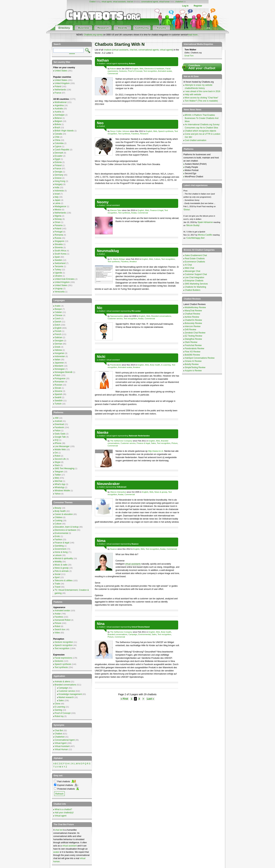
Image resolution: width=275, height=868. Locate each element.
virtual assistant (113, 205)
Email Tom (189, 56)
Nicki (101, 357)
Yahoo (58, 494)
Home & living (61, 552)
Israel (57, 194)
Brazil (57, 128)
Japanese (59, 363)
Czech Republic (62, 150)
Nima (101, 541)
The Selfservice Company (121, 441)
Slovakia (59, 244)
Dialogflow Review (193, 339)
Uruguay (59, 289)
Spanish (58, 394)
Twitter (58, 475)
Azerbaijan (60, 115)
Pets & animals (62, 571)
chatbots (108, 50)
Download (59, 424)
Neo (100, 123)
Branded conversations (161, 316)
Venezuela (60, 292)
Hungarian (60, 353)
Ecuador (59, 156)
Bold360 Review (192, 355)
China (57, 140)
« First (124, 699)
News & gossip (161, 492)
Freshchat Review (193, 345)
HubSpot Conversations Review (200, 358)
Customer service (115, 319)
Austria (58, 112)
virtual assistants (119, 2)
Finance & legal (157, 210)
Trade (57, 584)
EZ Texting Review (194, 336)
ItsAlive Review (192, 317)
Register (198, 6)
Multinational (61, 102)
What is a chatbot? (63, 809)
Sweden (58, 260)
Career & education (64, 514)
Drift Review (191, 330)
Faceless (135, 134)
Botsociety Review (193, 323)
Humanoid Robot (63, 620)
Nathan (103, 60)
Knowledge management (70, 694)
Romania (59, 235)
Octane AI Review (193, 361)
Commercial (113, 73)
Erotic (57, 536)
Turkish (58, 404)
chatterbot (179, 2)
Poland (58, 86)
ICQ (57, 440)
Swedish (59, 401)
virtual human (164, 2)
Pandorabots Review (195, 348)
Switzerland (60, 263)
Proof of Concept (135, 71)
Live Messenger (62, 446)
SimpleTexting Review (195, 367)
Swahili (58, 397)
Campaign (133, 634)
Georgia (58, 172)
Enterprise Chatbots (194, 281)
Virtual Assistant (62, 746)
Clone (57, 704)
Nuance (113, 549)
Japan (58, 200)
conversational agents (150, 2)
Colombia (59, 143)
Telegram (59, 472)
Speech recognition (64, 645)
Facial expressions (63, 658)
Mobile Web (60, 450)
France (58, 93)
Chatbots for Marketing (195, 287)
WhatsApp (60, 487)
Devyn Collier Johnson (120, 131)
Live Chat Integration (195, 277)
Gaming (58, 710)
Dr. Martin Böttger (118, 259)
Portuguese (60, 378)
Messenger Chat (193, 271)
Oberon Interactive (118, 492)
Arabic (58, 306)
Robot (58, 456)
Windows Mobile (62, 491)
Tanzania (59, 266)
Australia (59, 109)
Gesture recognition (64, 642)
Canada (58, 134)
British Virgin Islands (64, 131)
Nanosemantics (117, 316)
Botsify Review (192, 364)
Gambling (59, 546)
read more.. (193, 35)
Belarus (58, 118)
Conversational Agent (65, 740)
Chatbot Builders (193, 290)
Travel (58, 587)
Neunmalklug (108, 251)
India (57, 187)
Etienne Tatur (116, 210)
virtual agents (107, 2)
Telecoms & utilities (64, 581)
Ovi (56, 453)
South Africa (60, 251)
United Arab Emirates (65, 279)
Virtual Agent (61, 743)
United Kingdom (62, 83)
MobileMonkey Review (195, 307)
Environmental (144, 634)
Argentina (59, 105)
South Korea (61, 254)
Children (59, 517)
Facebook (59, 427)
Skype (58, 462)
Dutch (57, 325)
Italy (57, 197)
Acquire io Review (193, 371)
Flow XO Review (193, 352)
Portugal (59, 232)
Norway (58, 219)
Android (58, 421)
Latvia (58, 203)
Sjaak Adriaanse (205, 222)
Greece (58, 178)
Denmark (59, 153)
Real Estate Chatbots (195, 259)
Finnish (58, 331)
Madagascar (61, 206)
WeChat (58, 481)
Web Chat (190, 268)
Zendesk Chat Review (195, 333)
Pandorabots (116, 365)
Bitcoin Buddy (193, 225)
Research (144, 134)
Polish (58, 375)
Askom (113, 69)
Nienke (103, 433)
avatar (56, 852)
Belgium (58, 121)
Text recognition (150, 71)
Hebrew (58, 350)
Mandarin (59, 366)
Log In (185, 6)
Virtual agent (61, 816)
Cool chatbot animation (196, 140)
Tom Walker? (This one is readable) (201, 101)
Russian (58, 385)
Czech (58, 319)
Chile (57, 137)
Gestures (123, 71)
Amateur (133, 262)
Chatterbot (60, 737)
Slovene (58, 391)
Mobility (58, 562)
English (135, 69)
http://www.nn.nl (156, 451)
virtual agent (112, 63)
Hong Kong (60, 181)
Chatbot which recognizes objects (201, 131)
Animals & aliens (63, 682)
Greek (58, 347)
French (58, 334)
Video (57, 633)
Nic (100, 308)
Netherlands (60, 90)
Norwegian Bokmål (64, 372)
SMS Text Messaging (65, 468)
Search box (60, 629)
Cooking (59, 521)
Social (58, 574)
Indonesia (59, 191)
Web (141, 69)
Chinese (59, 315)
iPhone (58, 443)
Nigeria (58, 216)
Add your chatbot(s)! (64, 813)
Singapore (60, 241)
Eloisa (187, 210)
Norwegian (60, 369)
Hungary (59, 184)
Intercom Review (193, 326)
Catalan (58, 312)
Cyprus (58, 146)
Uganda (58, 273)
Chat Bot (59, 730)
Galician (58, 337)
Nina (101, 624)
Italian (58, 360)
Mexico (58, 210)
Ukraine (58, 276)
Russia (58, 238)
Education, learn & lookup (67, 527)
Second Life (60, 459)
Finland (58, 165)
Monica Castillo (205, 235)
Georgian (59, 341)
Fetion (58, 431)
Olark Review (191, 342)
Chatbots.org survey (93, 35)
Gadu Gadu (60, 434)
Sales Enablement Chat (196, 255)
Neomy (103, 202)
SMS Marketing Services (196, 284)
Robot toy (59, 716)
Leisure (58, 555)
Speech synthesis (166, 131)
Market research (66, 697)
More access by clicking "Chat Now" (202, 98)
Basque (58, 309)
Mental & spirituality (64, 558)
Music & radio (61, 565)
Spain (57, 257)
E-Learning (166, 365)
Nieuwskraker (108, 484)
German (58, 344)
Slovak (58, 388)
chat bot (130, 2)
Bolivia (58, 124)
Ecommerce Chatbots (195, 262)
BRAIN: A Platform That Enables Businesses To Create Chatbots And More (202, 118)
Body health (155, 365)
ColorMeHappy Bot (195, 238)
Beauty (58, 508)
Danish (58, 322)
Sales (153, 443)
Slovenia (59, 247)
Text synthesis (124, 134)
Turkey (58, 270)
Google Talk (60, 437)
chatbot (102, 63)
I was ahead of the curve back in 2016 (203, 91)
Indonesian (60, 356)
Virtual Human (61, 749)
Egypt (57, 159)
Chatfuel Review (192, 314)
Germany (59, 175)
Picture (175, 443)
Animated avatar (165, 71)
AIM (57, 418)
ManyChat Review (193, 311)
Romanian (60, 382)
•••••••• (72, 53)
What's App (60, 484)
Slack (57, 465)
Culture (157, 259)
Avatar (134, 213)
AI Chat (188, 265)
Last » (150, 699)
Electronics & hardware (154, 69)
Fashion (58, 539)
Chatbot (92, 2)
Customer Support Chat (196, 274)
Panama (59, 225)
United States (61, 71)
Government (61, 549)
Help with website (193, 95)
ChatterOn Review (193, 320)
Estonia (58, 162)
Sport (57, 577)
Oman (58, 222)
